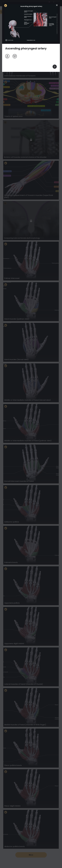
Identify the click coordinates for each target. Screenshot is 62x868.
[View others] (55, 67)
